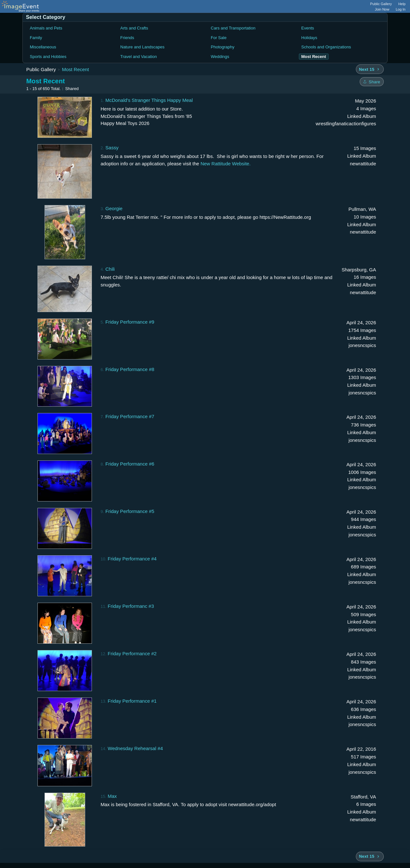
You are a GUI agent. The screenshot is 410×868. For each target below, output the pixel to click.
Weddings (220, 57)
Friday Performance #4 (132, 559)
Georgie (114, 208)
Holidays (309, 38)
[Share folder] (372, 82)
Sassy (112, 148)
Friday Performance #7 (130, 416)
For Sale (219, 38)
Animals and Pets (46, 28)
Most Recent (75, 69)
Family (36, 38)
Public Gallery (381, 4)
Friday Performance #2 (132, 653)
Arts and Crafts (134, 28)
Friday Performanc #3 (131, 606)
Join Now (382, 9)
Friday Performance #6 (130, 464)
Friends (127, 38)
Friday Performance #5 (130, 511)
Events (308, 28)
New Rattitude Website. (225, 164)
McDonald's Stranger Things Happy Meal (149, 100)
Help (402, 4)
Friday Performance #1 (132, 701)
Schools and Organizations (326, 47)
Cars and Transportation (233, 28)
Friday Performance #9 (130, 322)
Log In (401, 9)
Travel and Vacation (139, 57)
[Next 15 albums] (370, 69)
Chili (110, 269)
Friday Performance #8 (130, 369)
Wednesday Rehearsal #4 (135, 748)
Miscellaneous (43, 47)
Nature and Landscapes (143, 47)
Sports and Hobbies (48, 57)
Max (112, 796)
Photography (223, 47)
